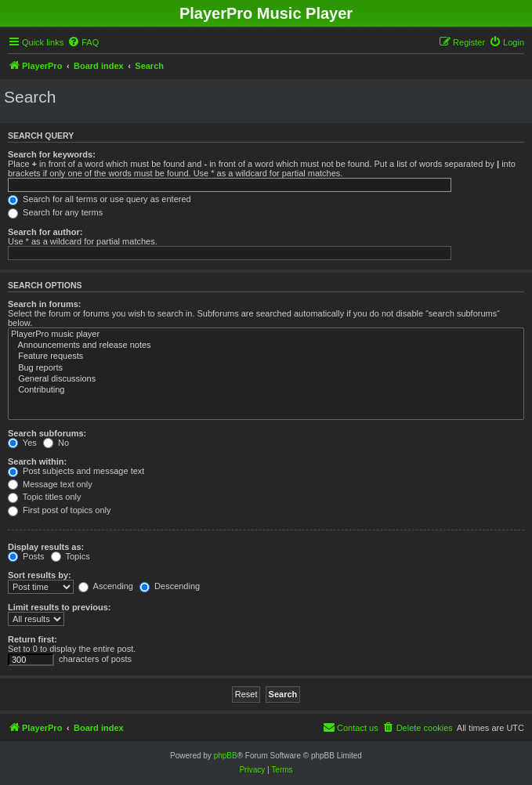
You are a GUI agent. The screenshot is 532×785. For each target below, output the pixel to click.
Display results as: (46, 547)
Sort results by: (40, 575)
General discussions (266, 379)
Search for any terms (55, 212)
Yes (22, 443)
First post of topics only (60, 510)
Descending (170, 586)
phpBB (226, 756)
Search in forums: (45, 304)
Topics (71, 556)
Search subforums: (47, 433)
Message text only (50, 484)
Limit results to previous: (59, 607)
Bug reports (266, 368)
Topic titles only (44, 497)
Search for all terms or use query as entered (100, 199)
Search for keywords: (52, 154)
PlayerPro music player (266, 335)
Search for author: (45, 232)
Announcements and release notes (266, 345)
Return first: (33, 639)
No (56, 443)
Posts (26, 556)
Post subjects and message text (76, 471)
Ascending (106, 586)
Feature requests (266, 356)
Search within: (37, 461)
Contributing (266, 390)
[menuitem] (83, 42)
